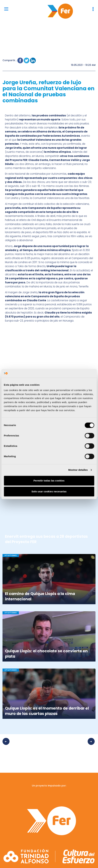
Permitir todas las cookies (49, 481)
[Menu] (6, 9)
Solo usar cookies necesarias (49, 491)
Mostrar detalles (78, 470)
